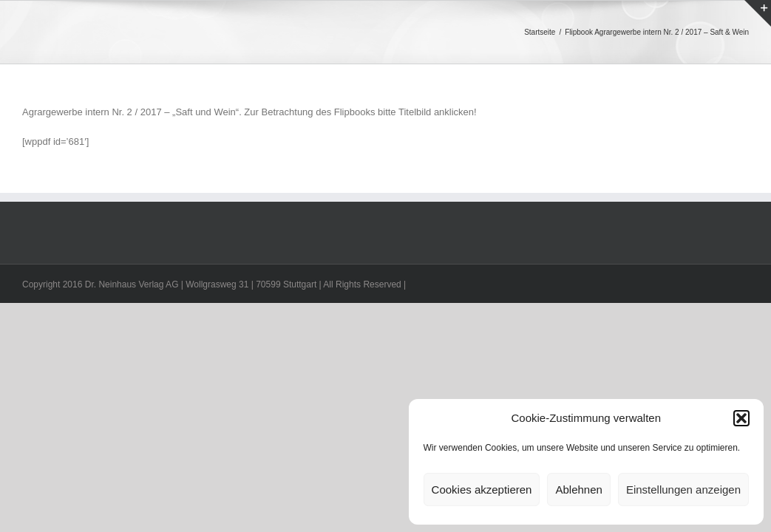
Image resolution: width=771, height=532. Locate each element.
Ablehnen (578, 490)
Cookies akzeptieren (482, 490)
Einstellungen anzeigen (683, 490)
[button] (741, 418)
